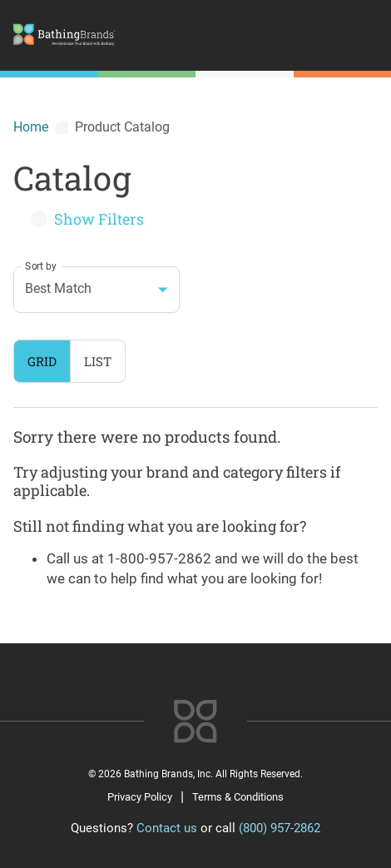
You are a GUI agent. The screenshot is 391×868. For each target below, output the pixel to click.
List (98, 361)
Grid (42, 361)
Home (31, 127)
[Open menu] (364, 37)
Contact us (167, 828)
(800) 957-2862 (280, 828)
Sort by (41, 265)
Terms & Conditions (238, 797)
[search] (265, 37)
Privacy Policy (140, 797)
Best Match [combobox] (58, 288)
